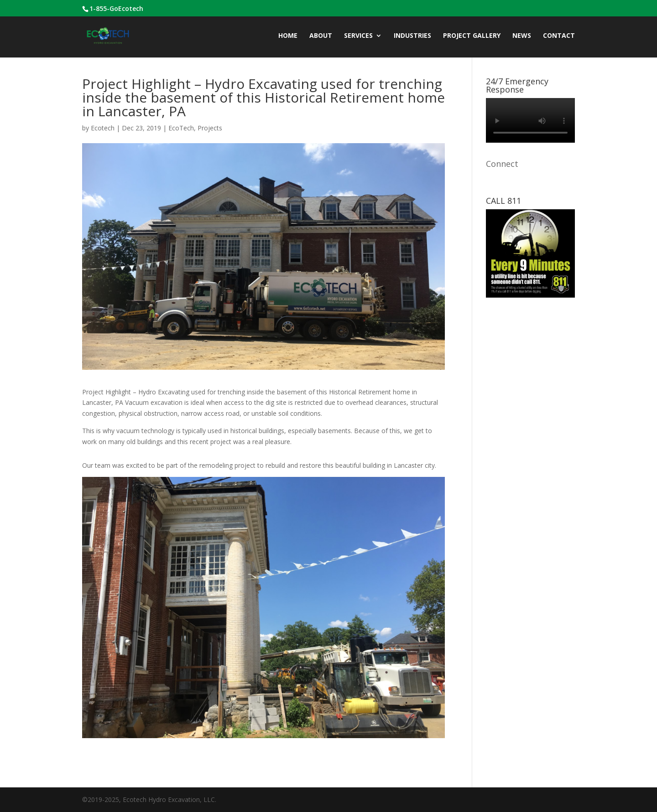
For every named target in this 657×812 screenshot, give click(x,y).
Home (288, 36)
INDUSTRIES (412, 36)
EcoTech (181, 128)
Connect (502, 164)
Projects (210, 128)
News (522, 36)
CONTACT (559, 36)
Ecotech (103, 128)
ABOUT (321, 36)
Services (358, 36)
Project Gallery (472, 36)
